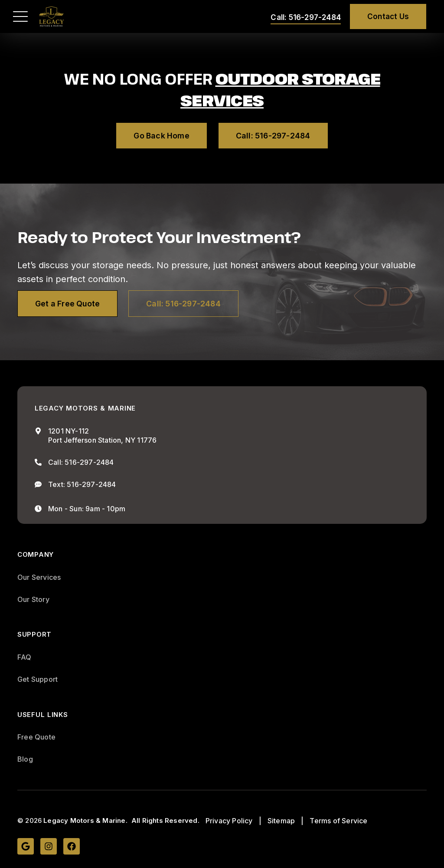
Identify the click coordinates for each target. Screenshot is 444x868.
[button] (20, 16)
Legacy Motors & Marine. (85, 821)
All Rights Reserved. (165, 821)
